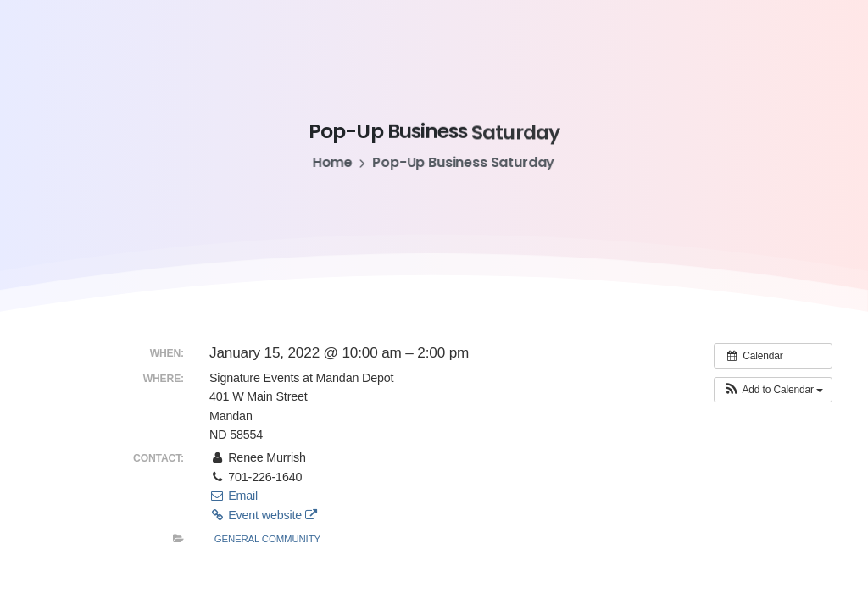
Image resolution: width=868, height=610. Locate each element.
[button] (773, 390)
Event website (263, 515)
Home (330, 162)
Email (234, 496)
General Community (267, 539)
